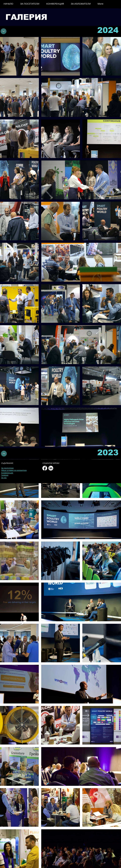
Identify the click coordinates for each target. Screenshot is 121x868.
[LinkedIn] (51, 468)
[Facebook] (45, 468)
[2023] (4, 31)
